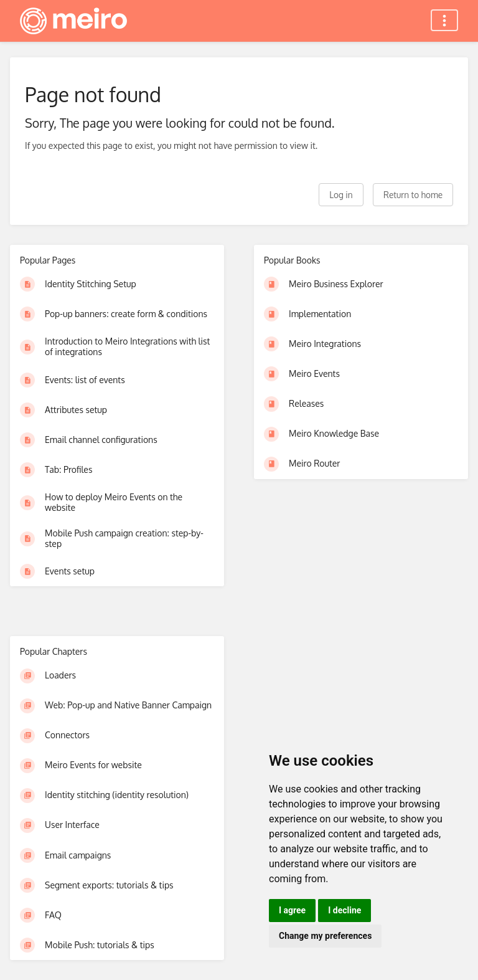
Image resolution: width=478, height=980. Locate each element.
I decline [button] (344, 910)
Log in (341, 195)
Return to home (413, 195)
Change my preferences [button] (325, 936)
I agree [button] (292, 910)
